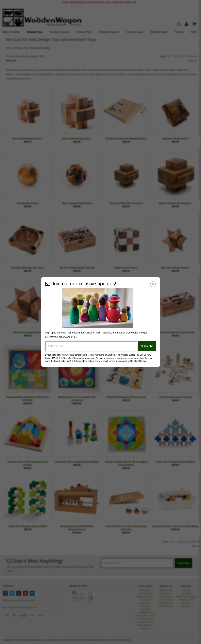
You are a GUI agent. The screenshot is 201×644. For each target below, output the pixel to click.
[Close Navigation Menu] (153, 284)
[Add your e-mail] (91, 346)
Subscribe (147, 346)
